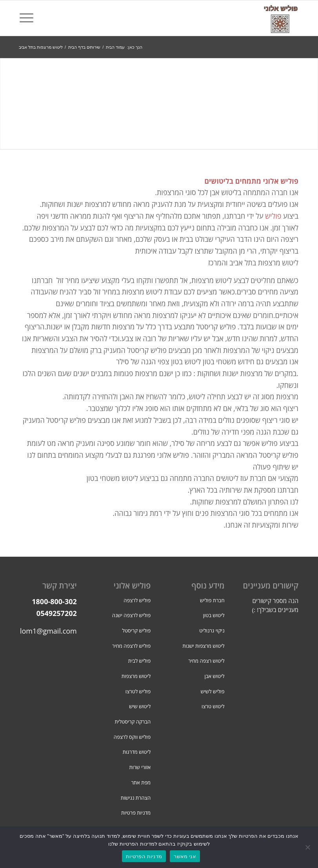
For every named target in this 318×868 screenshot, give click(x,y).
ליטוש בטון (214, 615)
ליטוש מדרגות (137, 752)
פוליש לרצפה (137, 600)
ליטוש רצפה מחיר (206, 661)
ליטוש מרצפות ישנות (203, 646)
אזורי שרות (140, 767)
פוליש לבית (139, 661)
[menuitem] (29, 18)
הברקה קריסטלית (133, 722)
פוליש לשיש (213, 691)
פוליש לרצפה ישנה (131, 615)
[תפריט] (29, 18)
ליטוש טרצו (213, 706)
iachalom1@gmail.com (40, 631)
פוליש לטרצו (138, 691)
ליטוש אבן (215, 676)
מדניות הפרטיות (144, 856)
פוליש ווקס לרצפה (132, 737)
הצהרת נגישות (136, 798)
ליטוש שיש (140, 706)
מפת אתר (141, 782)
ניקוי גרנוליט (212, 630)
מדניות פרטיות (136, 813)
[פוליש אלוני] (281, 18)
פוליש (273, 216)
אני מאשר (185, 856)
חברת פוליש (212, 600)
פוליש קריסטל (137, 630)
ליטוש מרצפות (136, 676)
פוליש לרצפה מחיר (131, 646)
